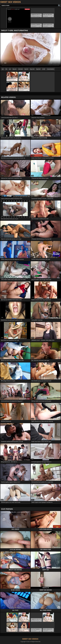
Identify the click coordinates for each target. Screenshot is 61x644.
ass (10, 69)
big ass (14, 69)
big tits (26, 69)
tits (6, 69)
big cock (32, 69)
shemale (20, 69)
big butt (38, 69)
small (44, 69)
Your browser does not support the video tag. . (30, 50)
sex (3, 69)
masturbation (50, 69)
